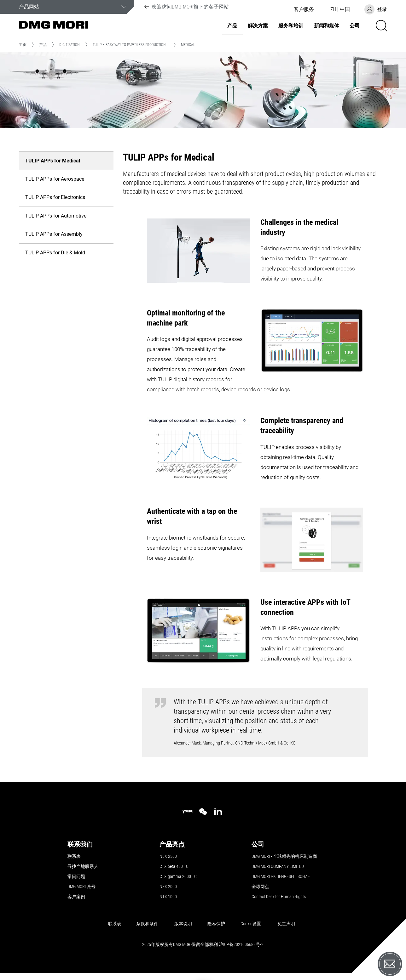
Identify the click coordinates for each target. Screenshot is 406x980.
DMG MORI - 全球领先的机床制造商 (284, 856)
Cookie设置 (251, 924)
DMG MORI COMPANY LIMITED (278, 866)
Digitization (69, 45)
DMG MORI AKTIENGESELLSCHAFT (282, 876)
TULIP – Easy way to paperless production (129, 45)
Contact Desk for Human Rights (279, 897)
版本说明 (183, 924)
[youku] (188, 812)
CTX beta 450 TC (174, 866)
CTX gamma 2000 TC (178, 876)
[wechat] (203, 812)
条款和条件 (147, 924)
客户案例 (76, 897)
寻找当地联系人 (83, 866)
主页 (23, 45)
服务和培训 (291, 26)
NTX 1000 (168, 897)
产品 (232, 26)
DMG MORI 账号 (81, 887)
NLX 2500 (168, 856)
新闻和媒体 (327, 26)
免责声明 (286, 924)
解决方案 (258, 26)
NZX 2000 (168, 887)
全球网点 (260, 887)
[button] (304, 9)
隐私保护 (216, 924)
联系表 (74, 856)
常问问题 (76, 876)
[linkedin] (218, 812)
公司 (355, 26)
